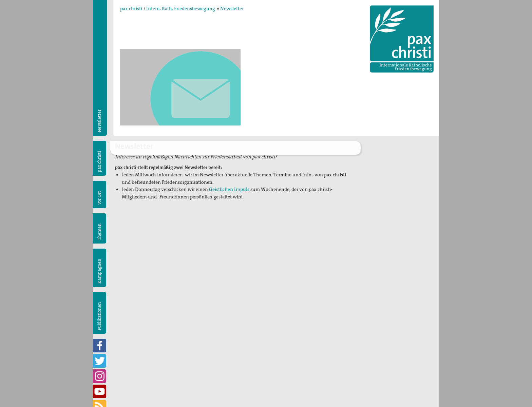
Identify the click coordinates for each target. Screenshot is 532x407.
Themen (99, 232)
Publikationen (99, 316)
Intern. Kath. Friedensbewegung (181, 8)
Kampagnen (99, 271)
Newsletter (232, 8)
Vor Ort (99, 198)
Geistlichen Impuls (230, 189)
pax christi (131, 8)
